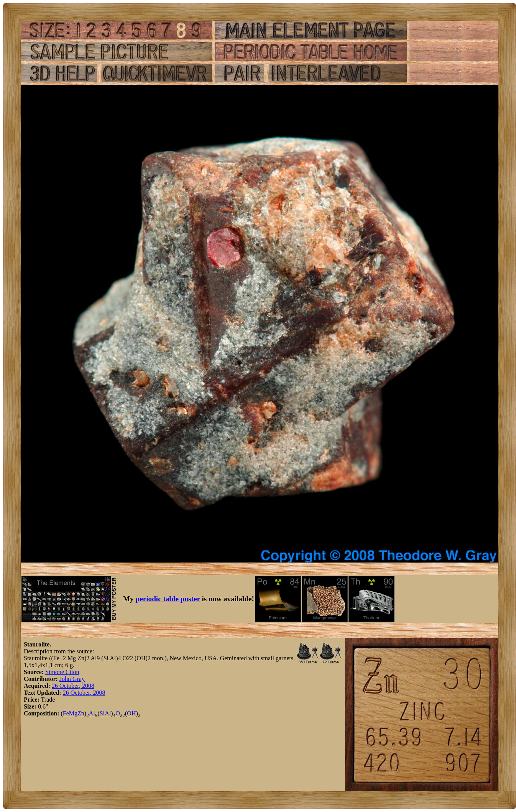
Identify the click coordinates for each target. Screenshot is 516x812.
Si (102, 713)
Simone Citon (62, 672)
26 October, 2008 (73, 686)
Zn (81, 713)
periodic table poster (168, 599)
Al (92, 713)
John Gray (72, 679)
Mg (73, 713)
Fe (66, 713)
